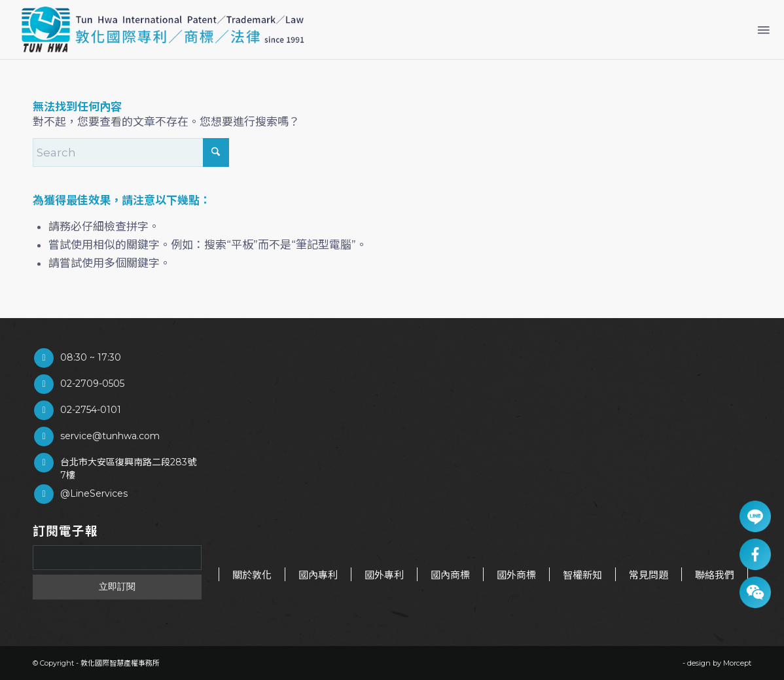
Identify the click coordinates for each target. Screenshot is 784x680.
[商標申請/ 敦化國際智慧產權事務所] (163, 29)
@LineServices (94, 493)
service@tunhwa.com (110, 436)
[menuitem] (762, 29)
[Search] (131, 152)
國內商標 (450, 575)
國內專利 (318, 575)
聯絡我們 (715, 575)
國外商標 (516, 575)
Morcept (737, 663)
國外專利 (384, 575)
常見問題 (649, 575)
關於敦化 (252, 575)
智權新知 (582, 575)
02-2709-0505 (92, 384)
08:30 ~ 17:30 (91, 357)
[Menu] (762, 29)
